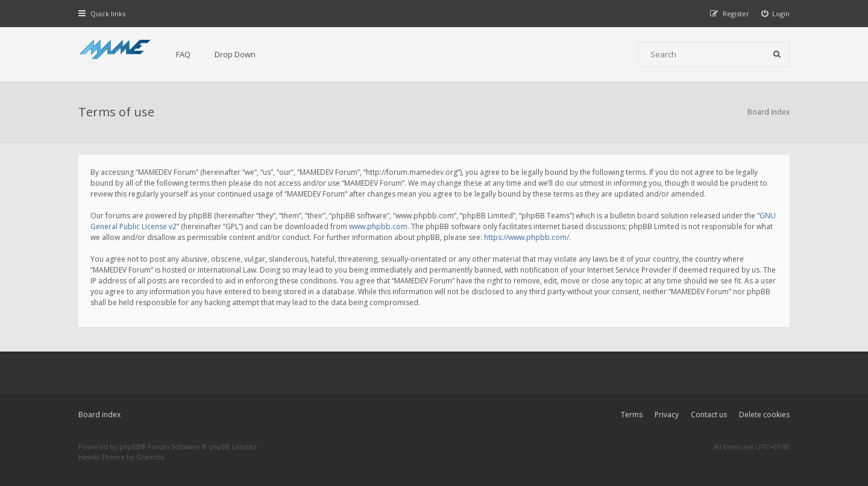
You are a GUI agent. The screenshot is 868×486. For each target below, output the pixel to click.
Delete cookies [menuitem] (764, 415)
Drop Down (235, 54)
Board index (99, 415)
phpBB (130, 447)
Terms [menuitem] (632, 415)
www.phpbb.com (378, 226)
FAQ (183, 54)
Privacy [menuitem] (667, 415)
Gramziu (150, 457)
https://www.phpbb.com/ (527, 237)
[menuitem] (776, 14)
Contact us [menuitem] (709, 415)
